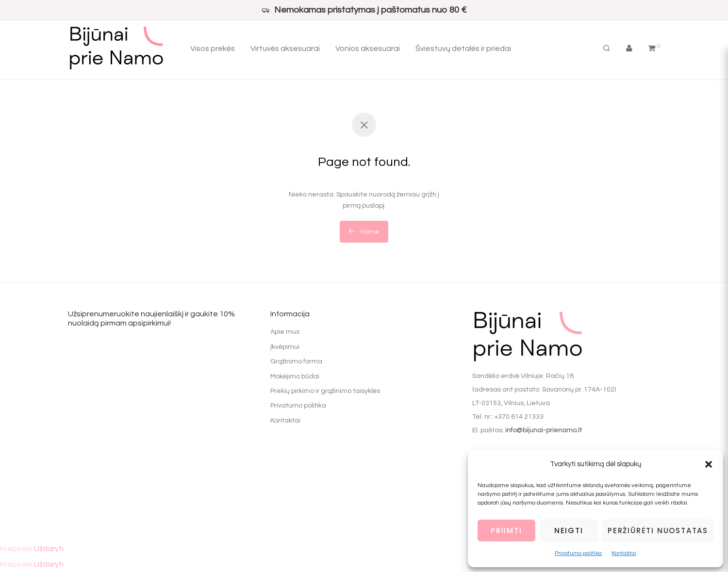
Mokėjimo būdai (295, 376)
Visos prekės (213, 49)
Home (364, 231)
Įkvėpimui (285, 347)
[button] (709, 464)
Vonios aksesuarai (368, 49)
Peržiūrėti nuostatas (658, 531)
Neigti (569, 531)
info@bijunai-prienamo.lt (544, 430)
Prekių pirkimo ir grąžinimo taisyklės (325, 391)
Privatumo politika (578, 553)
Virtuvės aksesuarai (285, 49)
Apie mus (285, 332)
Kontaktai (624, 553)
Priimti (506, 531)
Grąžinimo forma (296, 361)
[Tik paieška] (607, 49)
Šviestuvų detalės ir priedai (463, 49)
